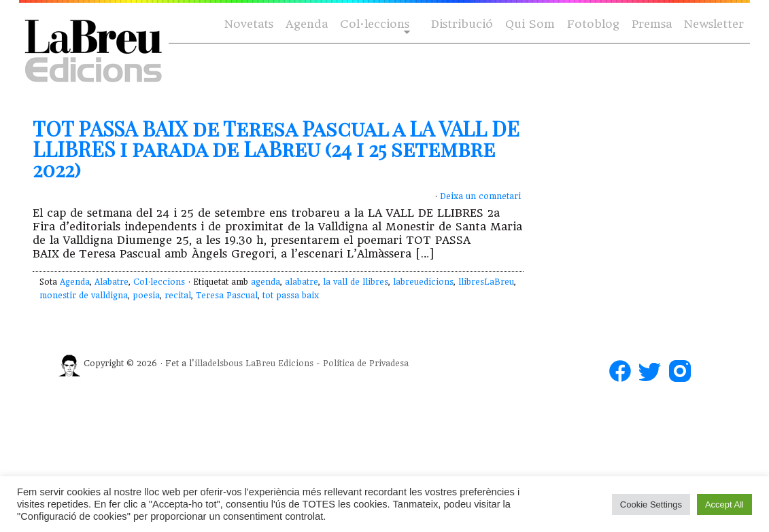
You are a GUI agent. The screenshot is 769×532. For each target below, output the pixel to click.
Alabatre (112, 282)
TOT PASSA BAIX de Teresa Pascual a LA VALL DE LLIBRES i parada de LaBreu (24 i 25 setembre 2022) (276, 149)
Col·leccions (374, 25)
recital (178, 296)
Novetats (249, 24)
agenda (266, 282)
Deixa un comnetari (480, 196)
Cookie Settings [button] (651, 504)
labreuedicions (423, 282)
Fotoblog (593, 24)
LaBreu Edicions (279, 363)
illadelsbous (219, 363)
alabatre (302, 282)
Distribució (462, 24)
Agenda (307, 24)
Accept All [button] (724, 504)
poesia (146, 296)
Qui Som (530, 24)
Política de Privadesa (366, 363)
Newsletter (714, 24)
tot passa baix (291, 296)
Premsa (652, 24)
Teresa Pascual (227, 296)
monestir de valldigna (84, 296)
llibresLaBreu (486, 282)
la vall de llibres (356, 282)
